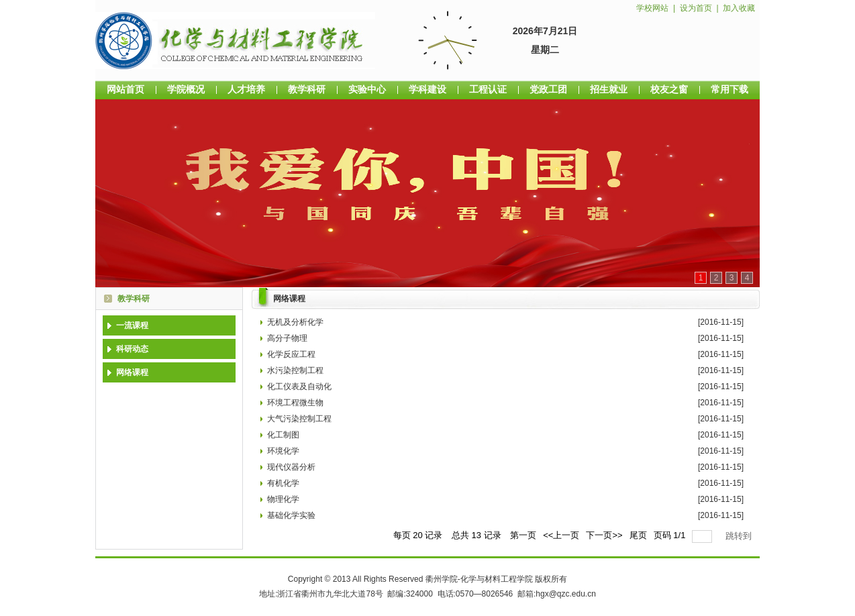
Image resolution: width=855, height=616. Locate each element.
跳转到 (740, 536)
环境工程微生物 (295, 403)
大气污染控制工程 (299, 419)
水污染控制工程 (295, 370)
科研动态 (132, 349)
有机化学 (283, 483)
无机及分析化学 (295, 322)
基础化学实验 (291, 515)
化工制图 (283, 435)
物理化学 (283, 499)
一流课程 (132, 325)
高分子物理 (287, 338)
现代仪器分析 (291, 467)
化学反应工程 (291, 354)
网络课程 (132, 372)
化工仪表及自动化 (299, 387)
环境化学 (283, 451)
